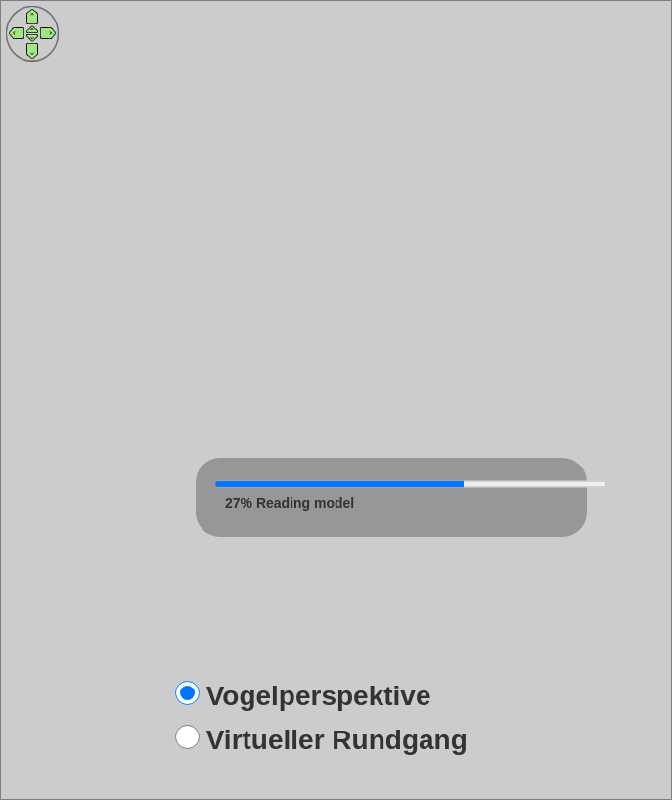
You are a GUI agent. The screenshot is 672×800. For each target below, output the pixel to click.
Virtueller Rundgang (337, 740)
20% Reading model (290, 503)
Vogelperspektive (319, 696)
